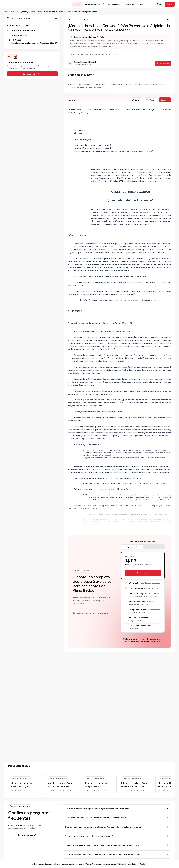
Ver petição (163, 63)
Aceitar (143, 864)
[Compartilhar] (168, 20)
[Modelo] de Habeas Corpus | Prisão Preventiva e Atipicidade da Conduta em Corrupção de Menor (59, 12)
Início (6, 12)
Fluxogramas (130, 4)
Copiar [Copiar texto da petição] (150, 100)
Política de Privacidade (126, 864)
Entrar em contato (27, 835)
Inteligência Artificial (95, 4)
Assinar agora (143, 573)
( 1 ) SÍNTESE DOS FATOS (18, 35)
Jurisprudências (114, 4)
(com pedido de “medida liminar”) (22, 30)
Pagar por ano (154, 547)
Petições (77, 4)
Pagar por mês (132, 547)
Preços (141, 4)
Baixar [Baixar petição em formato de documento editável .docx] (165, 100)
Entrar (159, 4)
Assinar (170, 4)
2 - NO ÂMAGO (15, 40)
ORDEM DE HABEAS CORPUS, (20, 25)
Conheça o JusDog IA (33, 74)
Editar (136, 100)
